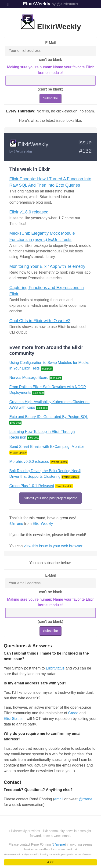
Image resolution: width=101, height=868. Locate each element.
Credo (73, 713)
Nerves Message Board (29, 378)
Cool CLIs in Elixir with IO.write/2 (40, 321)
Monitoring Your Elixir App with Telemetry (47, 266)
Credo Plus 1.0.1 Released (32, 486)
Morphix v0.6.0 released (29, 462)
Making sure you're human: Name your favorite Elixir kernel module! (50, 70)
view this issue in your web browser (53, 546)
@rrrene (16, 524)
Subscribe (50, 98)
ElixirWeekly (37, 4)
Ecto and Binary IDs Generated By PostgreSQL (49, 417)
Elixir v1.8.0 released (29, 212)
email (59, 799)
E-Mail (50, 43)
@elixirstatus (23, 151)
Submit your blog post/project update (50, 498)
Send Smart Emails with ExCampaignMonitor (47, 447)
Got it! (51, 862)
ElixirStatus (55, 668)
